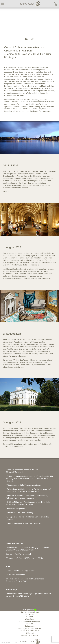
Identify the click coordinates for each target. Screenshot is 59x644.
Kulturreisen (29, 626)
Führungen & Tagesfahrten (30, 628)
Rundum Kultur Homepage (30, 621)
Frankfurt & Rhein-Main (29, 631)
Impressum (30, 614)
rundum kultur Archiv (29, 635)
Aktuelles (30, 624)
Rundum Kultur (14, 643)
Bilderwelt (30, 633)
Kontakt (30, 617)
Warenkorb (29, 619)
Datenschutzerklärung (30, 612)
